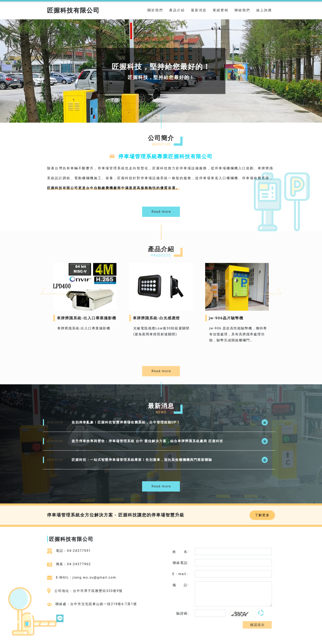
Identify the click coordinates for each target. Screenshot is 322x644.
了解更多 (262, 515)
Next (261, 281)
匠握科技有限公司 (73, 10)
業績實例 (221, 10)
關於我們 (155, 10)
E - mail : (181, 574)
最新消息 (199, 10)
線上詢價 (264, 10)
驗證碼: (183, 613)
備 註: (181, 585)
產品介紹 (177, 10)
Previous (43, 281)
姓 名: (181, 552)
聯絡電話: (181, 563)
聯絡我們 (242, 10)
